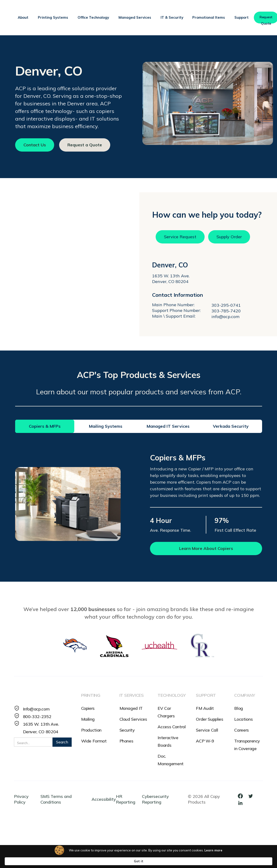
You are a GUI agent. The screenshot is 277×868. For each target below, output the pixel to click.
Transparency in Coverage (247, 745)
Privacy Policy (21, 799)
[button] (23, 18)
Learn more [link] (191, 861)
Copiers (88, 708)
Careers (241, 730)
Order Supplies (209, 719)
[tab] (45, 426)
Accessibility (104, 799)
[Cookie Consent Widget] (138, 861)
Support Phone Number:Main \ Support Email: (176, 313)
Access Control (171, 727)
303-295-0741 (226, 305)
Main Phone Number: (173, 305)
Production (91, 730)
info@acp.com (225, 317)
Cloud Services (133, 719)
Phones (126, 741)
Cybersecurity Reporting (155, 799)
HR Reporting (126, 799)
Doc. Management (170, 760)
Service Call (207, 730)
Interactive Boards (168, 741)
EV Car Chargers (166, 712)
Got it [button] (236, 861)
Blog (239, 708)
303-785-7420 (226, 311)
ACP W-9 (205, 741)
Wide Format (94, 741)
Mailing (88, 719)
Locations (243, 719)
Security (127, 730)
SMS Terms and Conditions (56, 799)
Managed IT (131, 708)
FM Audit (205, 708)
